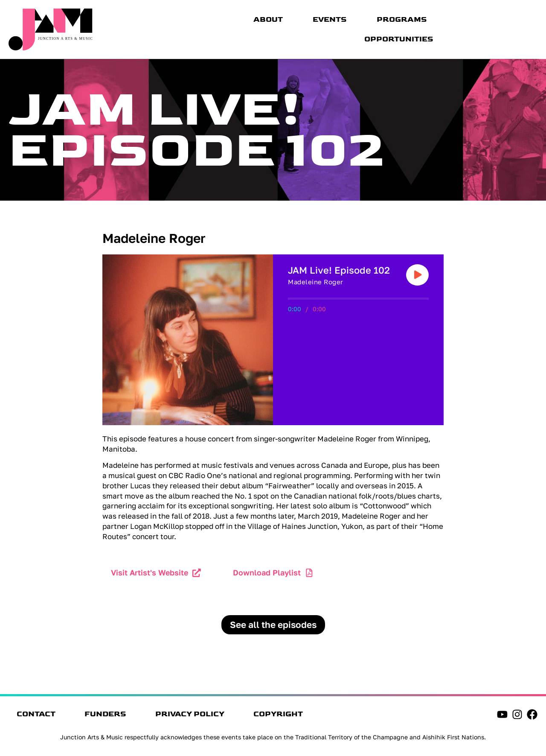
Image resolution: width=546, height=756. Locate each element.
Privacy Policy (192, 715)
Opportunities (399, 39)
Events (330, 20)
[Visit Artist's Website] (197, 573)
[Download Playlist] (309, 573)
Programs (402, 20)
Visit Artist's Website (150, 572)
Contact (36, 715)
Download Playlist (267, 572)
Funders (107, 715)
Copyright (281, 715)
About (268, 20)
